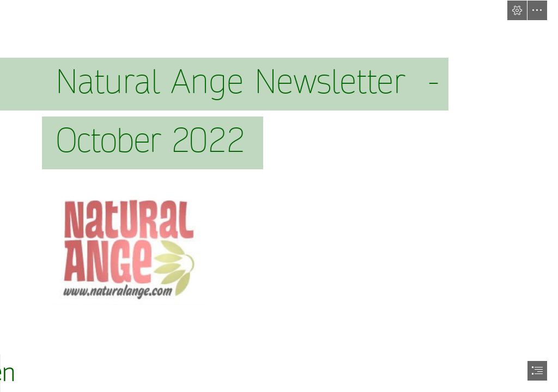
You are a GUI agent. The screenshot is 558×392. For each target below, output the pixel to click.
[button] (517, 10)
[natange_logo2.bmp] (129, 247)
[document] (279, 196)
